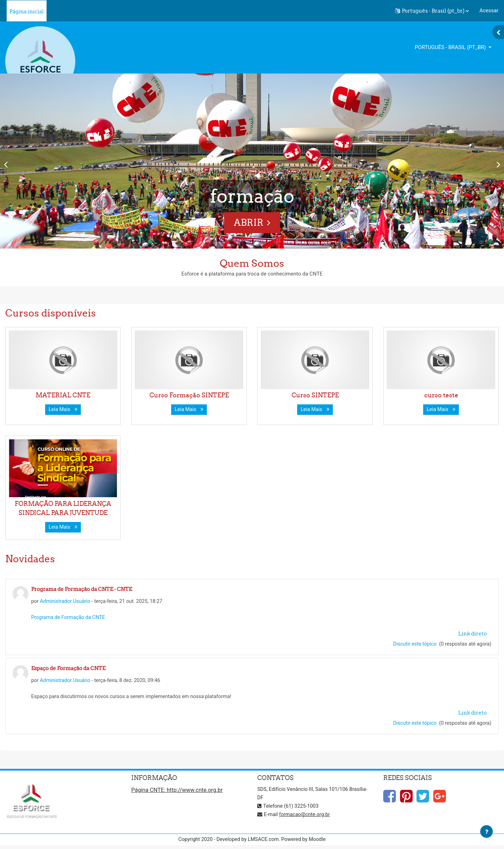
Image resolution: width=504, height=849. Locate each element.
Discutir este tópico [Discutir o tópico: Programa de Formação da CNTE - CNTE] (413, 645)
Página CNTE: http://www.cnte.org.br (177, 792)
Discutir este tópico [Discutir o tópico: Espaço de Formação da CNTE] (413, 725)
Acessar (489, 11)
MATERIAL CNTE (63, 395)
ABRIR (249, 222)
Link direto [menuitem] (472, 634)
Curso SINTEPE (315, 395)
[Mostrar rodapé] (486, 831)
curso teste (441, 395)
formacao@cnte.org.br (306, 817)
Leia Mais (63, 410)
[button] (432, 11)
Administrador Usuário (66, 602)
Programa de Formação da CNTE (69, 618)
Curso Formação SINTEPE (189, 395)
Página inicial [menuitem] (27, 11)
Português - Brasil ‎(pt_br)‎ (451, 47)
